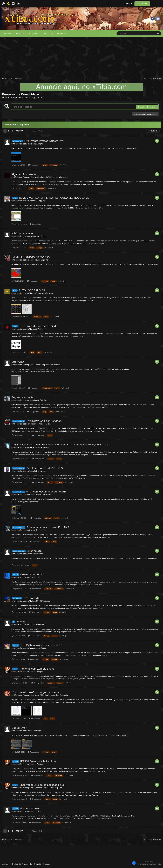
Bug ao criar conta (22, 397)
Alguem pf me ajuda (24, 174)
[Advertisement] (81, 56)
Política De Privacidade (22, 864)
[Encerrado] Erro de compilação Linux (42, 785)
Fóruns (21, 33)
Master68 (33, 329)
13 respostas (38, 683)
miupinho (33, 624)
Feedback (41, 624)
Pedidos (63, 33)
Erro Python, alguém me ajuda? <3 (41, 645)
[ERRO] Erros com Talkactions (38, 761)
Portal (9, 33)
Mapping (41, 201)
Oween (32, 530)
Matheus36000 (36, 601)
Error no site (34, 551)
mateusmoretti (35, 424)
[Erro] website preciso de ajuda (38, 326)
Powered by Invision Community (149, 864)
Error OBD (18, 362)
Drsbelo (32, 471)
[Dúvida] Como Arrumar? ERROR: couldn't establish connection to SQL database (60, 445)
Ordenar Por (153, 131)
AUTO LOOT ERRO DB (32, 290)
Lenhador (33, 201)
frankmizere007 (36, 494)
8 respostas (37, 776)
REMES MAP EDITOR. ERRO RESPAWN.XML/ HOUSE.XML (54, 198)
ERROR (21, 622)
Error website (31, 598)
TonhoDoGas (35, 260)
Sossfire (38, 365)
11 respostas (35, 823)
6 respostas (35, 224)
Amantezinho (35, 648)
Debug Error (19, 728)
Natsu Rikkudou (41, 695)
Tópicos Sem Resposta (52, 365)
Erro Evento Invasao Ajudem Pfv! (44, 141)
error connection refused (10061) (46, 492)
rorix (31, 554)
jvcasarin (33, 672)
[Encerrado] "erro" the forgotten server (35, 692)
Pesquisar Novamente (147, 107)
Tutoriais (35, 33)
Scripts (40, 144)
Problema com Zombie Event (36, 669)
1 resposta (33, 165)
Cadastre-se (142, 4)
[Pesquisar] (126, 33)
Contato (38, 864)
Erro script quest (30, 808)
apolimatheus (35, 236)
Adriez (32, 731)
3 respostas (38, 435)
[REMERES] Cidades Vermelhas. (31, 257)
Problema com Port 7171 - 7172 (45, 468)
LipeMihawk (34, 400)
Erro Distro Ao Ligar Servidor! (44, 421)
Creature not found (32, 574)
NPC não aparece (22, 233)
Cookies (47, 864)
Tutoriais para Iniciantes (58, 177)
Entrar (129, 4)
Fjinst (31, 577)
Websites (49, 293)
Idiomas (6, 864)
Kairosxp (33, 144)
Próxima (19, 131)
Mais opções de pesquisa (145, 114)
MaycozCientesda (37, 293)
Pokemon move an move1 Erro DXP (48, 527)
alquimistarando (41, 177)
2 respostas (38, 482)
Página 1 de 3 (38, 131)
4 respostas (34, 636)
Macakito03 (34, 447)
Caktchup (33, 811)
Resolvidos (46, 424)
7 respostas (33, 412)
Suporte (49, 33)
